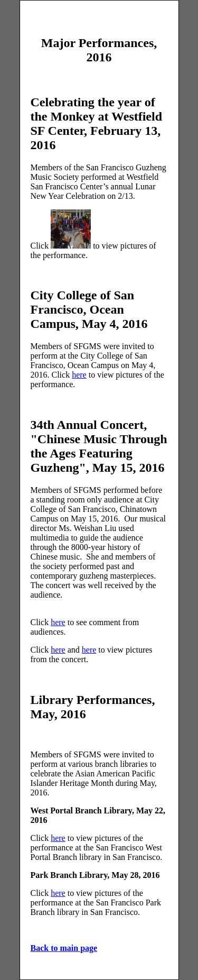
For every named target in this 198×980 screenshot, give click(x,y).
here (79, 375)
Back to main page (64, 948)
